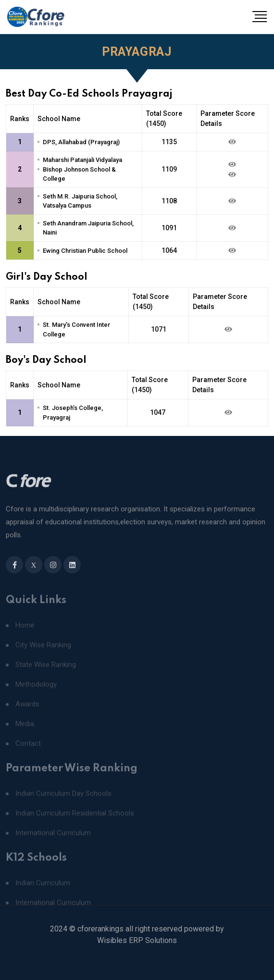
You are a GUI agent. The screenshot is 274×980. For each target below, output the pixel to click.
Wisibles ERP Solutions (137, 950)
